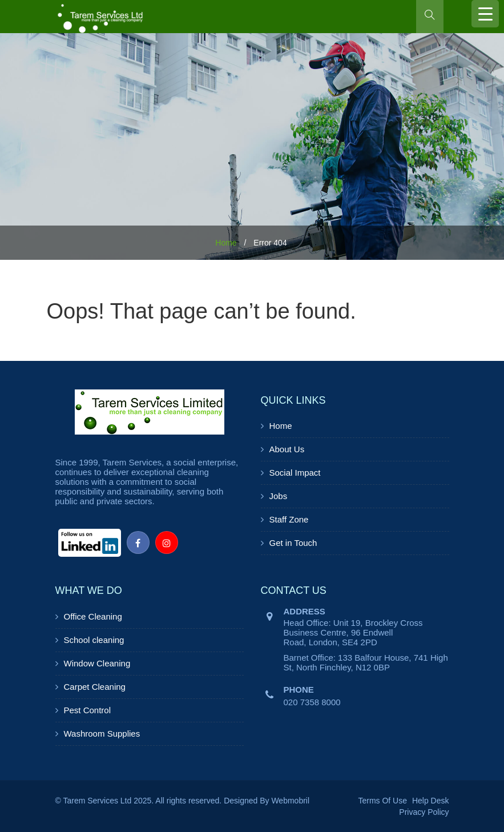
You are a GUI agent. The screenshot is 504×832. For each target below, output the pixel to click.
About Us (287, 449)
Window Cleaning (97, 663)
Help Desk (431, 801)
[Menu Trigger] (485, 14)
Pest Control (88, 710)
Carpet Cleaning (95, 687)
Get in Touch (293, 543)
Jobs (279, 496)
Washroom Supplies (102, 733)
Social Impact (295, 473)
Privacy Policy (424, 812)
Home (226, 243)
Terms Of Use (382, 801)
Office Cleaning (93, 616)
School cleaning (94, 640)
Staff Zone (289, 519)
